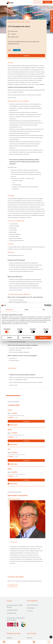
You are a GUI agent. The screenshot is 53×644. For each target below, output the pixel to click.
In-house (30, 611)
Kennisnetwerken (33, 605)
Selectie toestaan (27, 338)
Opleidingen (31, 608)
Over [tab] (44, 310)
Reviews (30, 638)
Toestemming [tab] (9, 310)
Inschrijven (47, 2)
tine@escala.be (12, 613)
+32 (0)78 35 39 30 (12, 610)
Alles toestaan (43, 338)
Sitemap (9, 638)
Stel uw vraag (12, 586)
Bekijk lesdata (13, 425)
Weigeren (10, 338)
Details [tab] (26, 310)
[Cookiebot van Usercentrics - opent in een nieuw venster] (45, 305)
